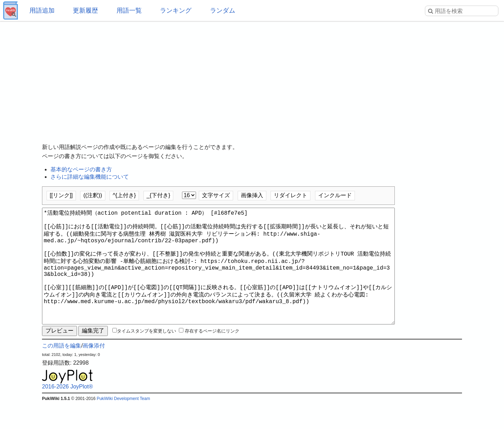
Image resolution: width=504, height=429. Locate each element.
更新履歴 (85, 10)
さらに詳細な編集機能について (90, 177)
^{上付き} (124, 195)
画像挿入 (252, 195)
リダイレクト (290, 195)
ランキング (176, 10)
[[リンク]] (61, 195)
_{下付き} (159, 195)
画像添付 (94, 371)
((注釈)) (93, 195)
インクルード (335, 195)
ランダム (223, 10)
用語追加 (42, 10)
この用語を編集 (62, 371)
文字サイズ (216, 195)
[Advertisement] (252, 77)
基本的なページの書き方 (81, 169)
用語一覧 (129, 10)
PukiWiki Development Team (123, 424)
